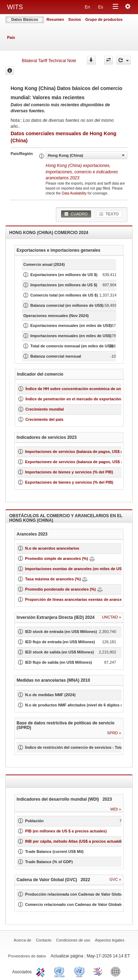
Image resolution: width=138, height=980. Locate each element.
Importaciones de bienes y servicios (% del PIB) (69, 472)
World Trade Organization (98, 971)
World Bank (117, 971)
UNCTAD (61, 971)
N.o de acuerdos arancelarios (52, 548)
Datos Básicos (25, 19)
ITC (42, 971)
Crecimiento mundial (45, 409)
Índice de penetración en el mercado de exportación (73, 399)
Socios (74, 19)
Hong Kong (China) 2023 (82, 172)
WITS (15, 7)
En (87, 7)
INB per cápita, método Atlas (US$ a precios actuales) (74, 841)
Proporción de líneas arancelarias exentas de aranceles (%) (80, 599)
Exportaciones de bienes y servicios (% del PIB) (69, 482)
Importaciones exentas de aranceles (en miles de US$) (75, 569)
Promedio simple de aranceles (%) (57, 558)
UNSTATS (79, 971)
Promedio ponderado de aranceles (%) (61, 589)
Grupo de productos (104, 19)
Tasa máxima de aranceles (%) (53, 579)
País (11, 37)
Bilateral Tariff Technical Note (49, 61)
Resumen (55, 19)
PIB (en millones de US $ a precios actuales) (66, 831)
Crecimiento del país (44, 419)
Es (101, 7)
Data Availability (75, 193)
